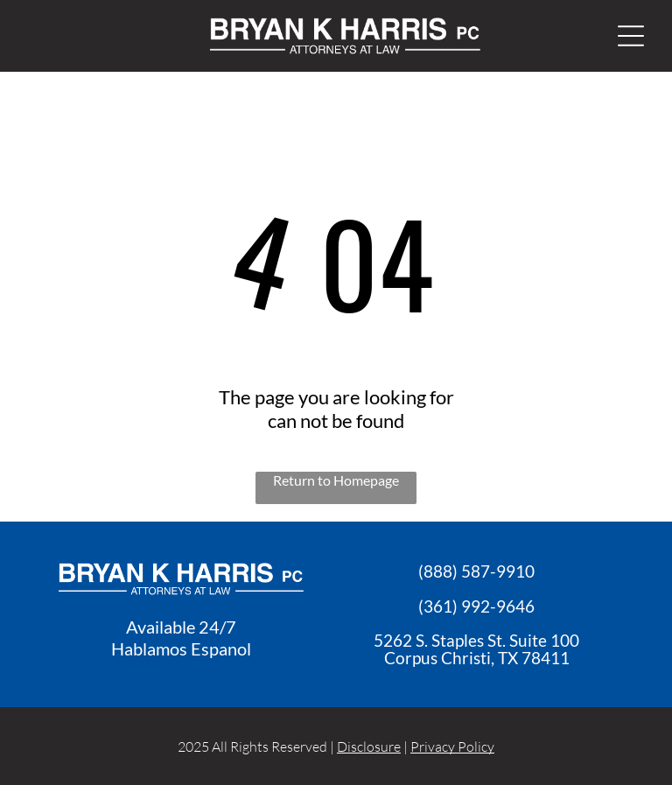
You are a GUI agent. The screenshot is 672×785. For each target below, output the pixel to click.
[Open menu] (631, 36)
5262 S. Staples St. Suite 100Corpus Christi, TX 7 (476, 649)
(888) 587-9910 (476, 571)
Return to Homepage (336, 480)
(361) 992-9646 (476, 606)
